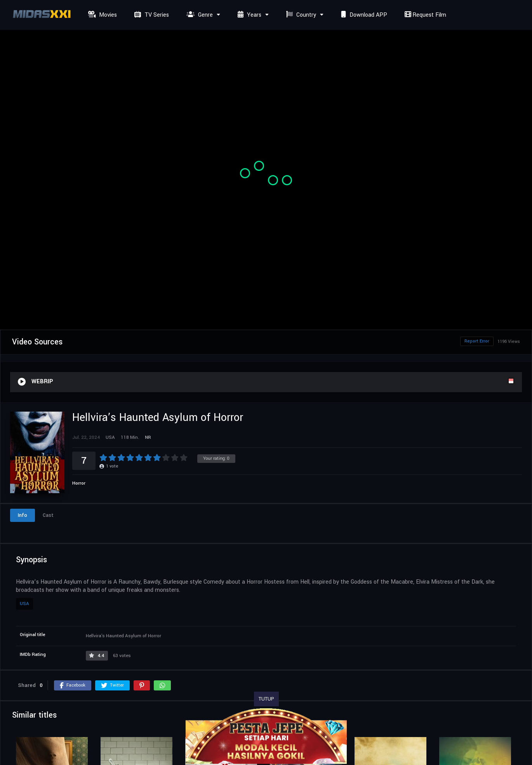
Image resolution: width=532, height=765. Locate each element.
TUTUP (266, 699)
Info (23, 515)
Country (300, 15)
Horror (79, 483)
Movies (102, 15)
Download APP (363, 15)
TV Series (151, 15)
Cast (48, 515)
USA (24, 604)
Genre (199, 15)
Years (249, 15)
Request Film (424, 15)
